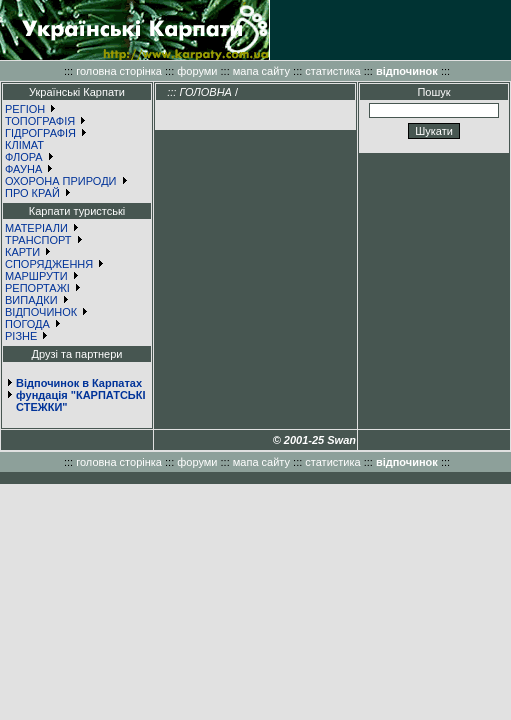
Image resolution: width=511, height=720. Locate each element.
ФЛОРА (24, 157)
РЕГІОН (25, 109)
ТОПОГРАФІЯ (40, 121)
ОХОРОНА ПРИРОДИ (61, 181)
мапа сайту (261, 71)
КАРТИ (22, 252)
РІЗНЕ (21, 336)
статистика (332, 71)
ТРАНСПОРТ (38, 240)
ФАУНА (23, 169)
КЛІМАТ (24, 145)
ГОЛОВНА (205, 92)
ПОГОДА (27, 324)
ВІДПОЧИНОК (41, 312)
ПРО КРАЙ (32, 193)
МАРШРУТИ (36, 276)
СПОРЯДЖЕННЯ (49, 264)
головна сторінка (119, 71)
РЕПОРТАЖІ (37, 288)
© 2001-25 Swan (314, 440)
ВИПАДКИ (31, 300)
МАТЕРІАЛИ (36, 228)
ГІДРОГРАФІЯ (40, 133)
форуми (197, 71)
